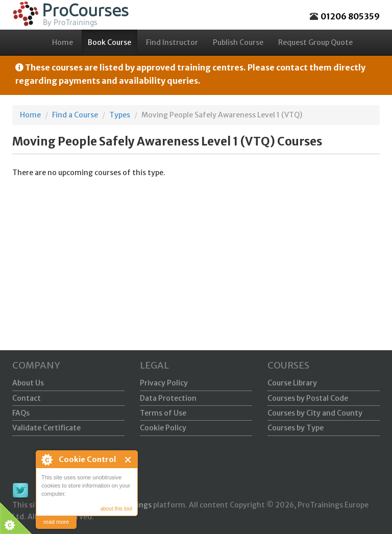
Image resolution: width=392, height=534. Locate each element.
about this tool (116, 509)
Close (128, 460)
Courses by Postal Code (308, 398)
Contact (27, 398)
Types (120, 115)
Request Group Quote (315, 42)
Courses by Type (296, 428)
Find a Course (75, 115)
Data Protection (168, 398)
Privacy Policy (164, 383)
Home (63, 42)
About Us (28, 383)
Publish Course (238, 42)
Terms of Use (163, 413)
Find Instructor (172, 42)
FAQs (21, 413)
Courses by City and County (315, 413)
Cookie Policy (163, 428)
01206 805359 (350, 16)
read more (56, 522)
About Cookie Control (46, 459)
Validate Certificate (46, 428)
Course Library (292, 383)
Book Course (109, 42)
